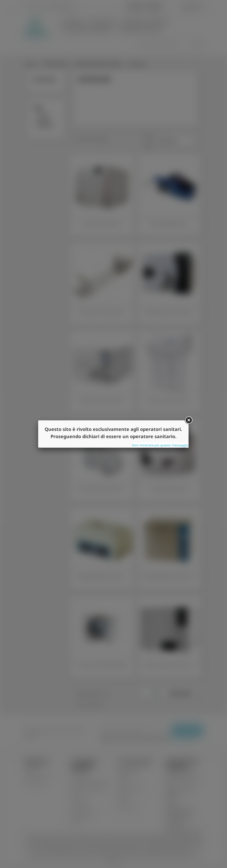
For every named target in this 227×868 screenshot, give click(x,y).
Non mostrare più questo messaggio (160, 445)
